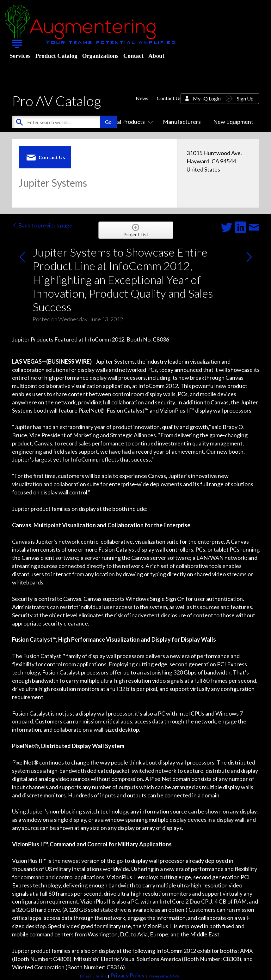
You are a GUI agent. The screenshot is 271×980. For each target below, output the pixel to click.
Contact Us (169, 98)
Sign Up (245, 98)
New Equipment (233, 122)
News (142, 98)
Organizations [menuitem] (100, 56)
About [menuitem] (156, 56)
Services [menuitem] (20, 56)
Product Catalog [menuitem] (56, 56)
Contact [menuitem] (133, 56)
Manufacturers (182, 122)
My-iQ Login (207, 98)
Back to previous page (42, 225)
